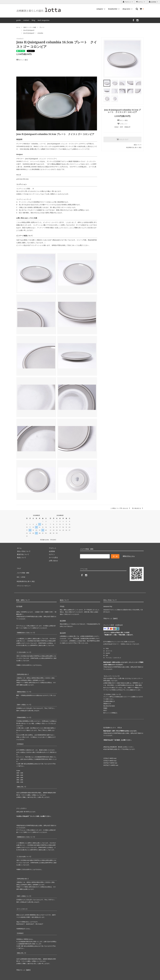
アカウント (128, 2)
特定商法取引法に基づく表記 (26, 577)
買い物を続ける (138, 508)
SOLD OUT (122, 139)
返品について (138, 145)
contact (26, 20)
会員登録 (154, 2)
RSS (18, 574)
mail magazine (44, 20)
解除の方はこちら (129, 556)
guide (19, 20)
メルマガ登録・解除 (23, 571)
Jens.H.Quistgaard (29, 30)
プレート (42, 27)
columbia (40, 33)
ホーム (18, 27)
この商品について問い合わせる (120, 508)
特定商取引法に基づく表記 (134, 147)
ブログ (19, 568)
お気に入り (122, 124)
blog (33, 20)
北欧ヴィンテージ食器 (30, 27)
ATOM (22, 574)
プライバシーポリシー (24, 580)
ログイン (141, 2)
